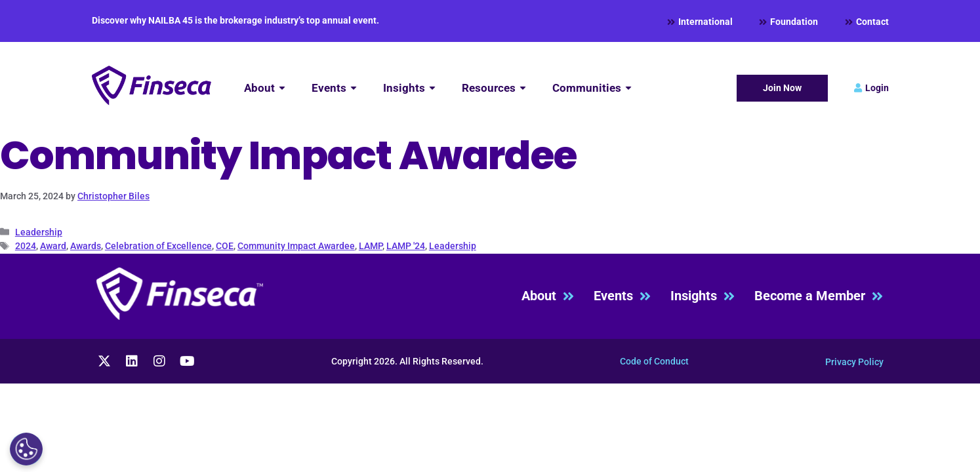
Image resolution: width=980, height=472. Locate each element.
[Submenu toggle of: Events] (354, 88)
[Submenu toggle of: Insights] (432, 88)
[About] (265, 88)
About (548, 296)
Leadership (39, 232)
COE (225, 246)
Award (53, 246)
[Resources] (494, 88)
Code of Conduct (654, 361)
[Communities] (592, 88)
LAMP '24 (406, 246)
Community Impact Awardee (296, 246)
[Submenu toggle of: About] (282, 88)
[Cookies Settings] (26, 449)
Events (622, 296)
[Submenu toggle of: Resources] (523, 88)
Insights (703, 296)
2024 (26, 246)
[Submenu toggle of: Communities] (628, 88)
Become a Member (819, 296)
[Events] (334, 88)
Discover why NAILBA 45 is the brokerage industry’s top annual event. (235, 20)
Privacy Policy (854, 362)
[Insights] (409, 88)
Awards (86, 246)
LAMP (371, 246)
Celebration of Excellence (158, 246)
